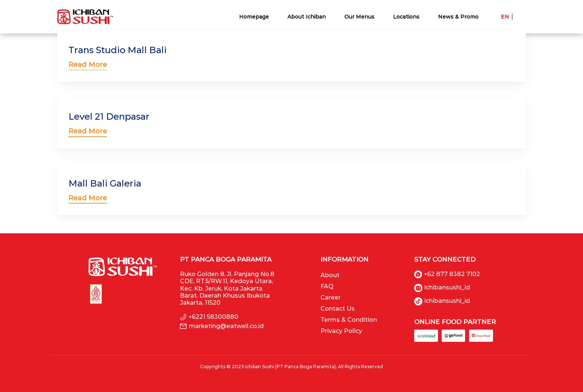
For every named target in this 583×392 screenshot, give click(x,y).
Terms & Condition (349, 320)
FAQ (327, 286)
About (330, 275)
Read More (88, 65)
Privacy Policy (341, 331)
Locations (406, 17)
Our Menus (359, 17)
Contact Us (338, 309)
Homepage (254, 17)
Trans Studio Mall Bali (117, 50)
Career (331, 297)
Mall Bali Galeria (105, 183)
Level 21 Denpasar (109, 116)
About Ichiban (307, 17)
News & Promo (458, 17)
